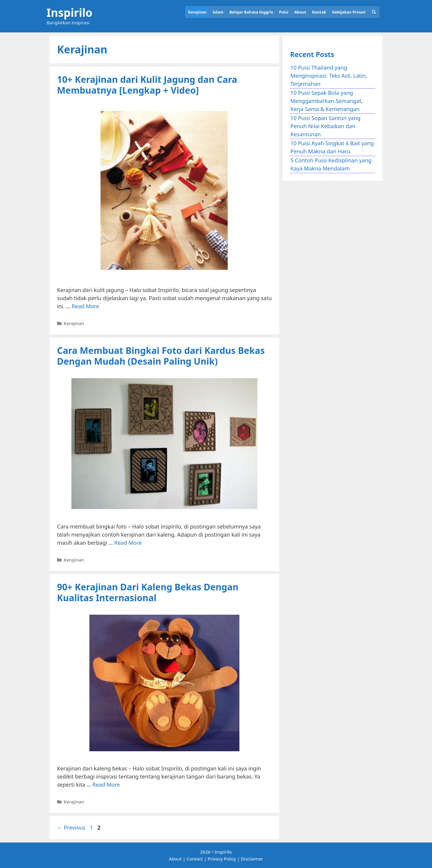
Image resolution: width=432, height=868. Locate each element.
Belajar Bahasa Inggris (251, 12)
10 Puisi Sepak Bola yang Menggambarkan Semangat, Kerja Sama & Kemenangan (327, 101)
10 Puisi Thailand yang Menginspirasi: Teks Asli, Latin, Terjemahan (329, 76)
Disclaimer (252, 859)
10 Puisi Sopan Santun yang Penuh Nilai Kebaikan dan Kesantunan (325, 126)
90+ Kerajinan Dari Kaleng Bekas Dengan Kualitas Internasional (148, 592)
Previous (71, 827)
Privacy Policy (222, 859)
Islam (218, 12)
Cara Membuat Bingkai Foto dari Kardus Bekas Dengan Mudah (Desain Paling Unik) (161, 356)
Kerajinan (197, 12)
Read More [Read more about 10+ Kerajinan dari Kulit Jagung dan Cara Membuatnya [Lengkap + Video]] (85, 306)
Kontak (319, 12)
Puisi (284, 12)
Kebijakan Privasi (349, 12)
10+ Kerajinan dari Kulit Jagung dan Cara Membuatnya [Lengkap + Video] (147, 85)
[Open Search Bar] (374, 12)
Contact (195, 859)
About (300, 12)
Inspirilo (69, 12)
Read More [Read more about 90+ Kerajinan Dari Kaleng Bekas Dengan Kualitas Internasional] (106, 785)
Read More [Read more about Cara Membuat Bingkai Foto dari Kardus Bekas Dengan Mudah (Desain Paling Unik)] (128, 543)
